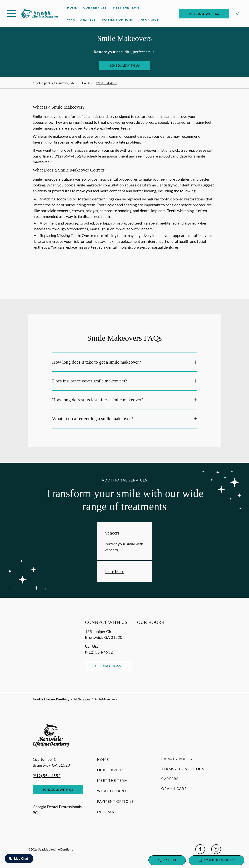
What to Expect (81, 20)
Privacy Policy (177, 759)
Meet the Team (126, 7)
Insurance (149, 20)
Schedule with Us (204, 13)
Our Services (95, 7)
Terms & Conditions (183, 769)
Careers (170, 779)
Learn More (114, 571)
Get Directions (108, 666)
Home (72, 7)
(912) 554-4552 (107, 83)
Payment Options (118, 20)
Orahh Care (174, 789)
